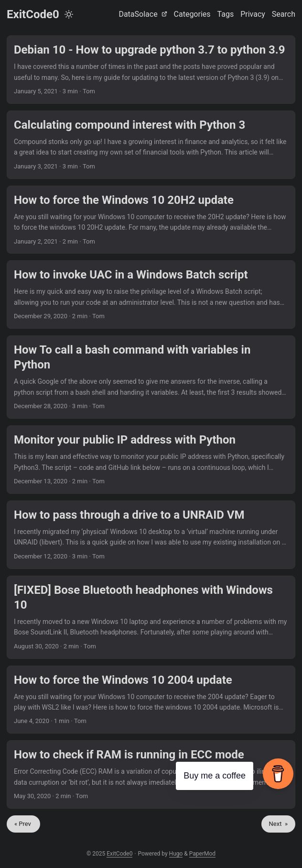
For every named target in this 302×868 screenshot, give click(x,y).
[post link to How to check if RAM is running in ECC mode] (151, 774)
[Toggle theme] (69, 14)
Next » (278, 824)
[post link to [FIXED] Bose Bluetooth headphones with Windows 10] (151, 617)
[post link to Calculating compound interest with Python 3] (151, 145)
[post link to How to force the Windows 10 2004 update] (151, 700)
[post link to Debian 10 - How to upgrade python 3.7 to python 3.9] (151, 70)
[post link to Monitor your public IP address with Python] (151, 460)
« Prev (23, 824)
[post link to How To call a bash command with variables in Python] (151, 377)
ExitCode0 (33, 14)
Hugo (176, 854)
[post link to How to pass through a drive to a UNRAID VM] (151, 535)
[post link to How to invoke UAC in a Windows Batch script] (151, 295)
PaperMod (202, 854)
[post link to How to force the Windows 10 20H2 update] (151, 220)
